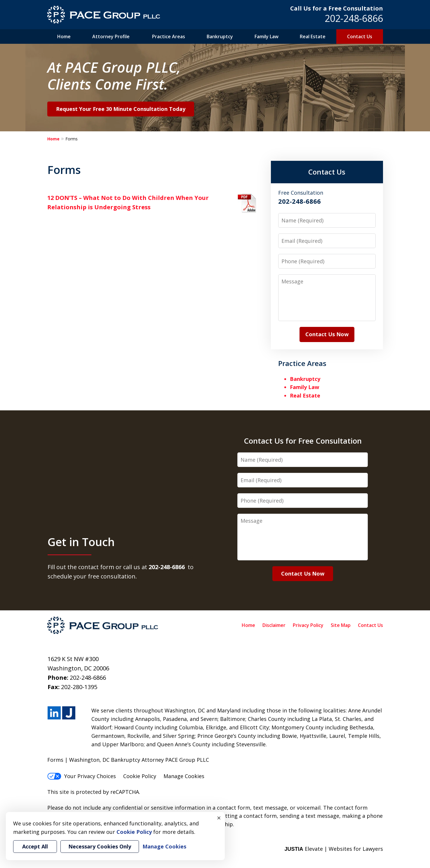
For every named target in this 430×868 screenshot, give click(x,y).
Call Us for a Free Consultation (337, 8)
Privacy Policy (308, 625)
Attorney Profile (111, 36)
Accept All (35, 846)
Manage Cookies (184, 776)
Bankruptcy (220, 36)
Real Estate (313, 36)
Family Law (267, 36)
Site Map (341, 625)
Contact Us (360, 36)
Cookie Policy (140, 776)
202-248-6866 (354, 18)
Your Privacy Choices (82, 776)
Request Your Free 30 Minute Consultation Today (121, 109)
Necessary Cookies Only (100, 846)
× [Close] (219, 818)
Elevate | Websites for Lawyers (334, 849)
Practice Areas (169, 36)
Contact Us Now (327, 334)
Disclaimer (274, 625)
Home (64, 36)
